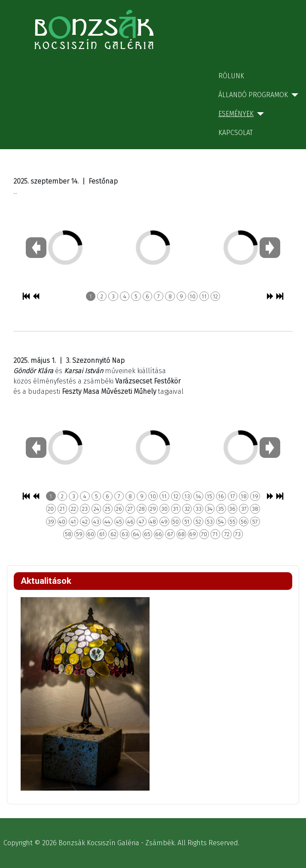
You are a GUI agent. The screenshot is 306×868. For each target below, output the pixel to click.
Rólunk (231, 76)
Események (236, 114)
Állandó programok (253, 95)
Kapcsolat (236, 133)
